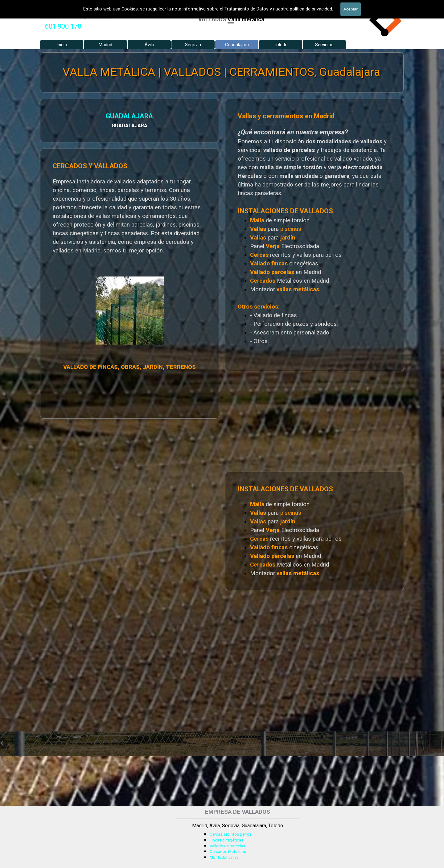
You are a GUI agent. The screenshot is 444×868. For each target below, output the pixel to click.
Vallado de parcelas (227, 846)
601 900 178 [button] (63, 26)
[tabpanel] (63, 27)
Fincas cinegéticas (226, 840)
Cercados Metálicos (228, 852)
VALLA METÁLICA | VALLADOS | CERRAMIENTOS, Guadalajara (221, 72)
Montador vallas (224, 857)
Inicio (62, 45)
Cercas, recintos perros (231, 834)
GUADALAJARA (122, 116)
